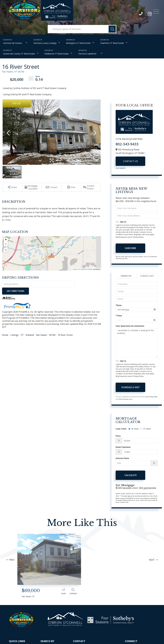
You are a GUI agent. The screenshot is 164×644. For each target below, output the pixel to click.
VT (22, 328)
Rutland (30, 328)
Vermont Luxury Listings (45, 43)
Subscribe (130, 248)
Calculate (131, 475)
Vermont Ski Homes (13, 43)
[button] (112, 29)
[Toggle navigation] (156, 11)
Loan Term (121, 429)
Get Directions (88, 284)
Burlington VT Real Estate (78, 43)
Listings (15, 328)
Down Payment (123, 447)
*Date (119, 305)
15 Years (146, 429)
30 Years (134, 429)
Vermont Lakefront (87, 54)
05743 (52, 328)
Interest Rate (122, 458)
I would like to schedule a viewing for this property (137, 343)
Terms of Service (124, 399)
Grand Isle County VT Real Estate (19, 54)
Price (118, 436)
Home (5, 328)
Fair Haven (42, 328)
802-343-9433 (141, 14)
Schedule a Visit (147, 276)
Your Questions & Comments (130, 326)
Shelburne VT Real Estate (57, 54)
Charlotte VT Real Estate (112, 43)
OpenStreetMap (86, 269)
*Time (119, 316)
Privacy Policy (138, 237)
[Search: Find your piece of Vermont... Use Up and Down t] (82, 29)
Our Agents (121, 168)
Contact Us (130, 161)
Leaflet (75, 269)
